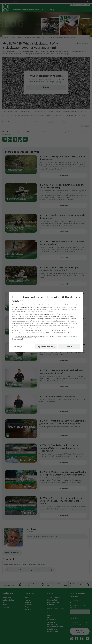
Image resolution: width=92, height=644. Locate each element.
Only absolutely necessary (46, 347)
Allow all (69, 347)
